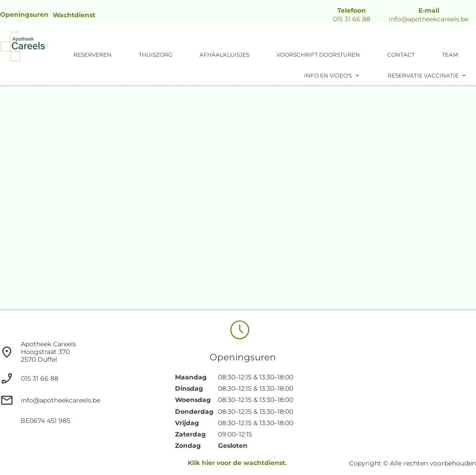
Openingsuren (24, 15)
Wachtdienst (74, 15)
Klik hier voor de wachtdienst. (237, 463)
